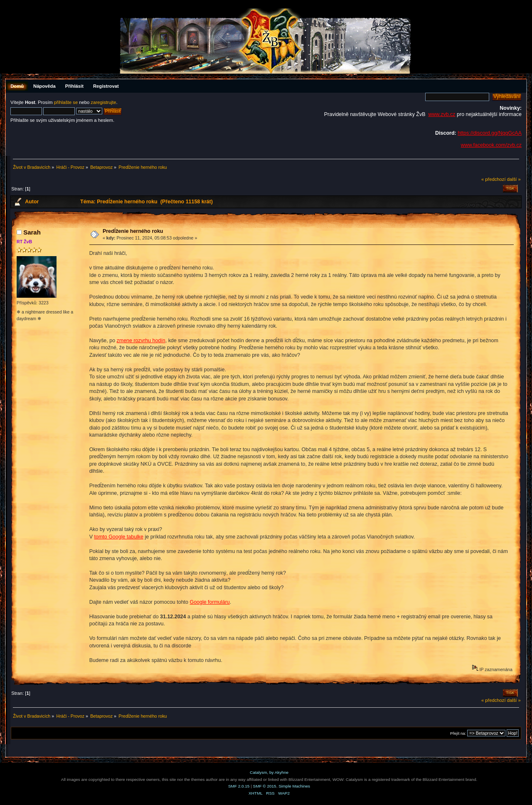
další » (514, 179)
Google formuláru (209, 602)
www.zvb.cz (442, 114)
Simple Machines (294, 786)
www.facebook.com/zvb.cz (491, 145)
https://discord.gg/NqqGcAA (490, 133)
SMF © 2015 (265, 786)
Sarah (32, 232)
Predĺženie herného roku (133, 231)
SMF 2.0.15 (239, 786)
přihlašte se (66, 102)
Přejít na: (458, 733)
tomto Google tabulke (119, 537)
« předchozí (494, 179)
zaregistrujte (103, 102)
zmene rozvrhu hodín (141, 341)
